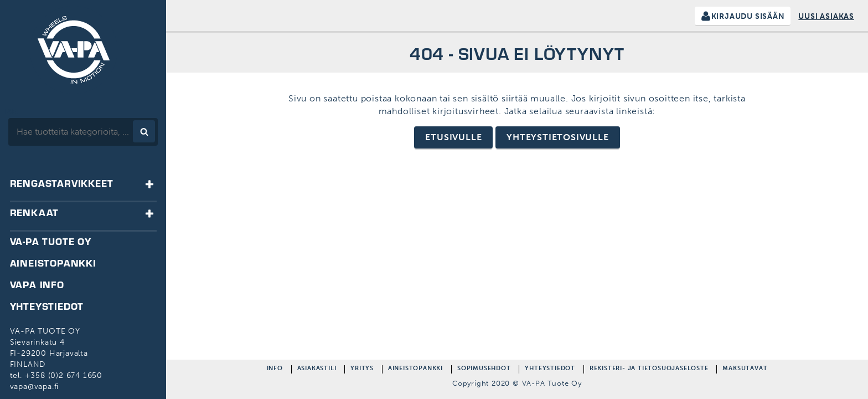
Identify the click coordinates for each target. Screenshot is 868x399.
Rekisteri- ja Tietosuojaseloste (649, 369)
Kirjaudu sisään (748, 16)
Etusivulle (453, 137)
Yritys (362, 369)
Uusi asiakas (826, 16)
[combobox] (83, 132)
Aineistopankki (415, 369)
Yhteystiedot (550, 369)
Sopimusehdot (484, 369)
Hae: (10, 112)
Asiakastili (317, 369)
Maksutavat (745, 369)
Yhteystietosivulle (557, 137)
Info (275, 369)
